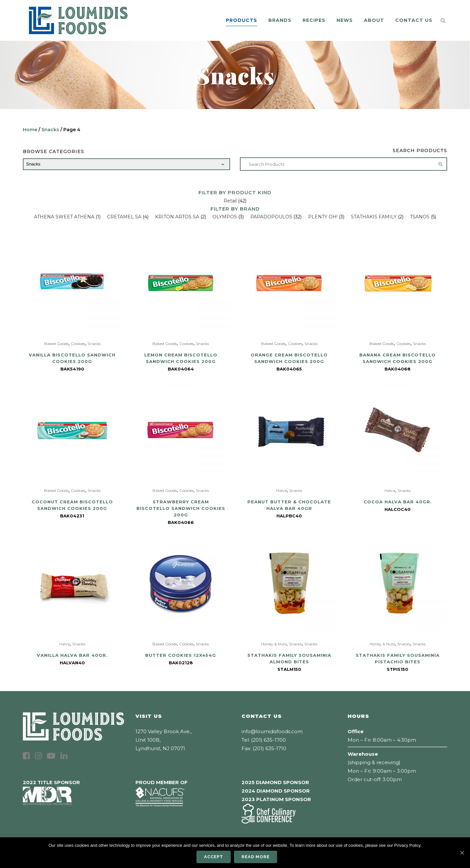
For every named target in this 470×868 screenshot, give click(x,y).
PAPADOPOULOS (271, 217)
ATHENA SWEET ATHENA (64, 217)
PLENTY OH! (323, 217)
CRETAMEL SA (124, 217)
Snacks (50, 130)
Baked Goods (56, 344)
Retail (230, 201)
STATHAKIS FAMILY (374, 217)
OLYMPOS (225, 217)
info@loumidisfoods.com (272, 731)
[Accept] (462, 853)
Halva (282, 490)
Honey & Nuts (274, 644)
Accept (214, 857)
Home (30, 130)
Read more (256, 857)
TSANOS (420, 217)
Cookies (78, 344)
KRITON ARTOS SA (177, 217)
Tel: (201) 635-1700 (264, 740)
